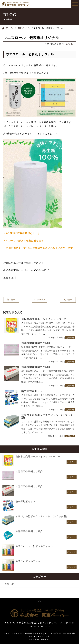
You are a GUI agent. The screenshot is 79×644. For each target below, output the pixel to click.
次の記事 (68, 300)
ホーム (8, 28)
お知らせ (22, 28)
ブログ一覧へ (39, 300)
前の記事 (11, 300)
